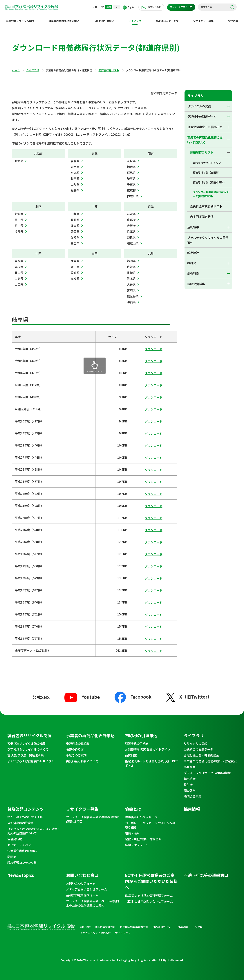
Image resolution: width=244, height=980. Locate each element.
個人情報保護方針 (105, 924)
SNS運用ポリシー (163, 924)
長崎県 (131, 270)
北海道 (19, 158)
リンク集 (197, 924)
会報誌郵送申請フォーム (82, 892)
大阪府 (131, 223)
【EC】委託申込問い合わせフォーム (149, 898)
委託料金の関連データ (202, 114)
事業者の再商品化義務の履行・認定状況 (205, 137)
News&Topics (21, 872)
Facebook (133, 694)
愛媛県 (75, 270)
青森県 (75, 158)
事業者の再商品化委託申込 (64, 18)
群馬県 (131, 170)
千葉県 (131, 181)
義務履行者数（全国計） (207, 169)
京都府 (131, 217)
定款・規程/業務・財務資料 (143, 836)
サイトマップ (123, 930)
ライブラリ (135, 18)
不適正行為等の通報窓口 (206, 872)
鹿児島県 (133, 293)
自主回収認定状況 (202, 214)
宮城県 (75, 170)
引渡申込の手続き (137, 740)
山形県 (75, 181)
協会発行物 (15, 836)
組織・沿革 (132, 830)
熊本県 (131, 276)
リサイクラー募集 (203, 18)
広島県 (19, 276)
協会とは (233, 18)
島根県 (19, 264)
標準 (109, 7)
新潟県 (19, 211)
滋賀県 (131, 211)
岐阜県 (75, 223)
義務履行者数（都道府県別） (209, 179)
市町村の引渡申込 (104, 18)
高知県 (75, 276)
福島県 (75, 187)
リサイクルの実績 (199, 103)
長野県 (75, 217)
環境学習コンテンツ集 (22, 860)
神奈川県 (133, 193)
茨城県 (131, 158)
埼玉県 (131, 176)
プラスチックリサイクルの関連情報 (208, 237)
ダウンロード (153, 346)
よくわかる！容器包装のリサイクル (31, 758)
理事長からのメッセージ (141, 814)
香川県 (75, 264)
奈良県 (131, 234)
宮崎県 (131, 287)
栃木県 (131, 164)
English (129, 8)
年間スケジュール (137, 842)
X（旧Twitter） (189, 694)
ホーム (16, 67)
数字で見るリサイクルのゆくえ (28, 746)
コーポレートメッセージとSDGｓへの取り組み (150, 822)
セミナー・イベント (21, 842)
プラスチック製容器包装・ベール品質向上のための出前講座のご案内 (93, 900)
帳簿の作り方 (75, 746)
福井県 (19, 229)
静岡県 (75, 229)
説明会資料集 (196, 281)
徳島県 (75, 258)
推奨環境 (183, 924)
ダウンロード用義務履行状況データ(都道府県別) (211, 191)
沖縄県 (131, 299)
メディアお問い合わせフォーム (87, 886)
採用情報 (192, 806)
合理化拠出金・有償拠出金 (205, 124)
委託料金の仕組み (78, 740)
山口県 (19, 281)
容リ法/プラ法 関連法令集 (26, 752)
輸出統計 (193, 250)
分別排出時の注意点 (21, 820)
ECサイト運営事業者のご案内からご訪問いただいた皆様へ (151, 878)
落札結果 (193, 224)
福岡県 (131, 258)
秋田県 (75, 176)
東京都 (131, 187)
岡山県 (19, 270)
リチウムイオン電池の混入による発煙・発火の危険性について (34, 828)
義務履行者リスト (109, 67)
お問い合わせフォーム (81, 880)
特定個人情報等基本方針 (134, 924)
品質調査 (131, 752)
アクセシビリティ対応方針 (95, 930)
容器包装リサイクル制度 (20, 18)
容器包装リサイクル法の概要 (26, 740)
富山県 (19, 217)
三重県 (75, 240)
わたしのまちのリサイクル (25, 814)
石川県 (19, 223)
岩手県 (75, 164)
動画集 (12, 854)
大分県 (131, 281)
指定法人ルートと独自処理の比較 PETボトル (151, 760)
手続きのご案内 (76, 752)
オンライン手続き (179, 7)
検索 (232, 7)
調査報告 (193, 270)
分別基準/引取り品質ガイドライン (148, 746)
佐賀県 (131, 264)
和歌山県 (133, 240)
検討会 (192, 260)
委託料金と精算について (82, 758)
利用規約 (85, 924)
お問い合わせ (154, 7)
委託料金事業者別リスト (206, 203)
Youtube (82, 694)
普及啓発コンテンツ (167, 18)
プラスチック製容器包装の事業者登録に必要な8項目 (93, 816)
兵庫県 (131, 229)
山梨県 (75, 211)
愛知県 (75, 234)
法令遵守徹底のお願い (22, 848)
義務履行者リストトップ (207, 160)
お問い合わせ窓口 (82, 872)
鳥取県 (19, 258)
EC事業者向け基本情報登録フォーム (149, 892)
